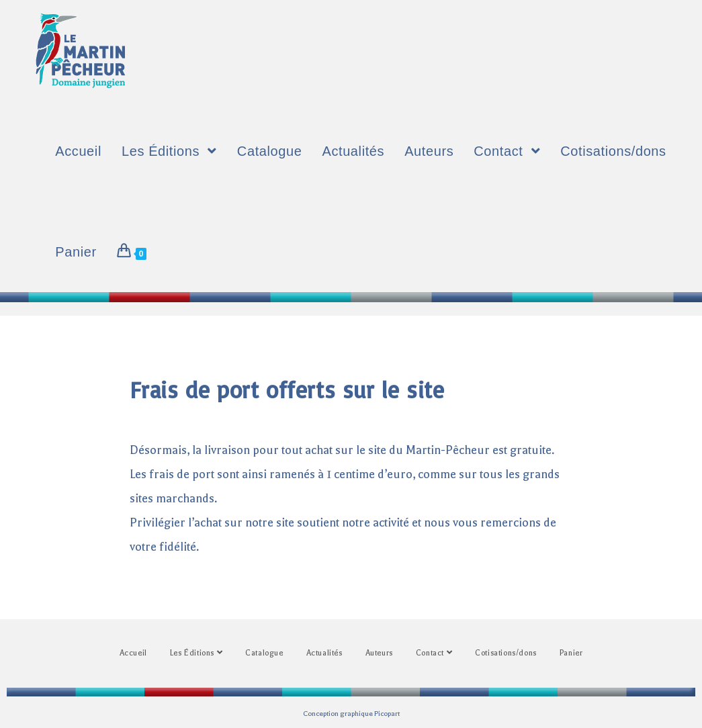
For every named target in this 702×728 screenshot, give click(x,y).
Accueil (133, 653)
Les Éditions (196, 653)
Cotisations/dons (506, 653)
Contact (434, 653)
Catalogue (264, 653)
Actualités (324, 653)
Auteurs (379, 653)
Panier (571, 653)
